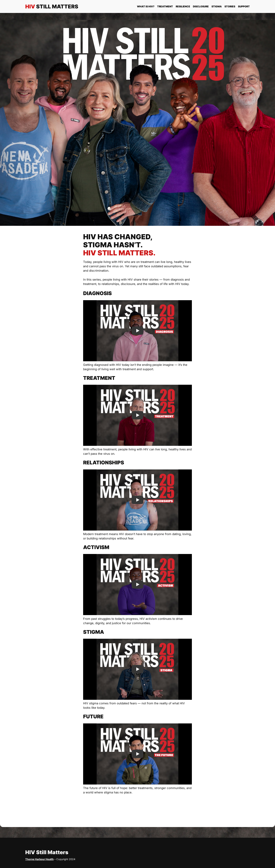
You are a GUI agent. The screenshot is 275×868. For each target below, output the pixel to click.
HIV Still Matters (47, 852)
